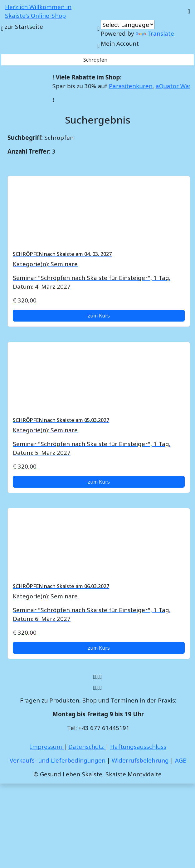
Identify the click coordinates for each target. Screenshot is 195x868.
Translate (155, 33)
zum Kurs (99, 316)
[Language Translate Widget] (128, 25)
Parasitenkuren (134, 86)
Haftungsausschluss (138, 746)
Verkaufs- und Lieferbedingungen (58, 760)
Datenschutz (87, 746)
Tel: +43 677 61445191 (98, 728)
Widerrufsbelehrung (141, 760)
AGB (181, 760)
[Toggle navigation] (189, 11)
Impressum (47, 746)
